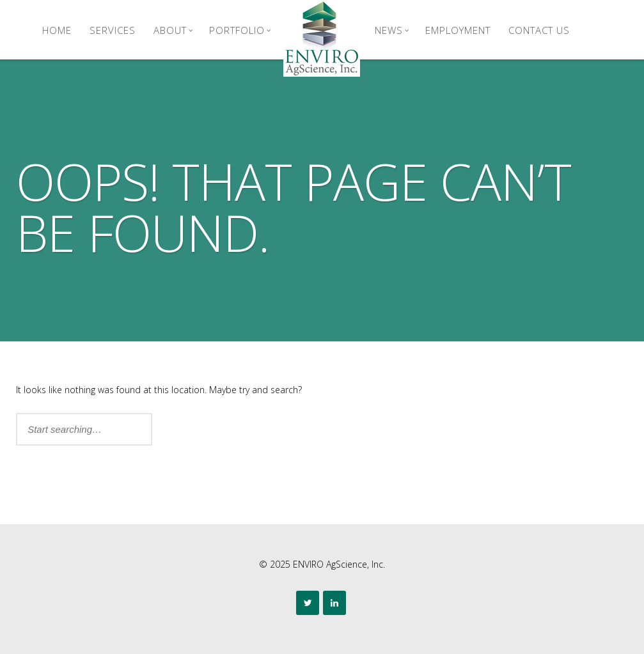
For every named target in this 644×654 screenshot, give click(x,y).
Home (57, 30)
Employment (458, 30)
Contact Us (539, 30)
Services (113, 30)
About (173, 30)
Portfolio (240, 30)
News (392, 30)
